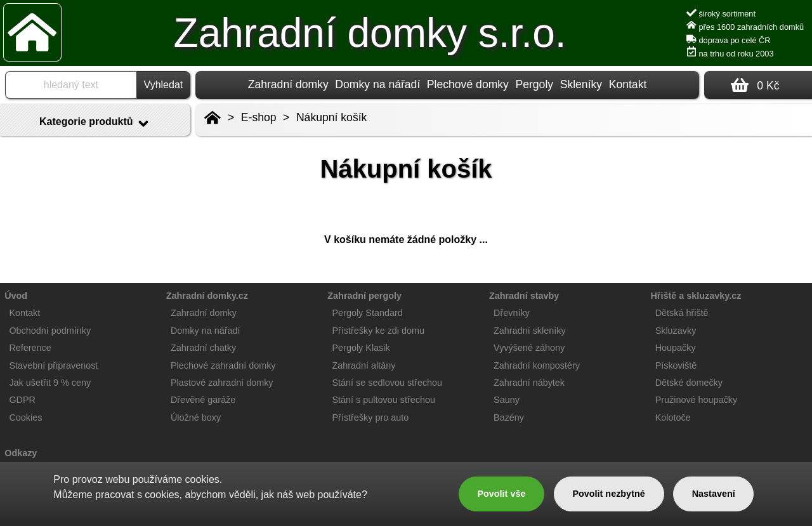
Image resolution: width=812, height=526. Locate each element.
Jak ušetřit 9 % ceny (50, 383)
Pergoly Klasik (361, 348)
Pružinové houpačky (697, 400)
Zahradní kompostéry (537, 365)
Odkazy (21, 453)
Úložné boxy (196, 418)
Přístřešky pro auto (371, 418)
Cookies (25, 418)
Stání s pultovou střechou (384, 400)
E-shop (259, 117)
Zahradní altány (364, 365)
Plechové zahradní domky (223, 365)
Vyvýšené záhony (529, 348)
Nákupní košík (331, 117)
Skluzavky (676, 331)
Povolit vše (501, 494)
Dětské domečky (689, 383)
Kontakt (628, 84)
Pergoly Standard (368, 313)
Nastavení (714, 494)
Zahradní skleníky (530, 331)
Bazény (509, 418)
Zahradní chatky (203, 348)
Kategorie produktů (95, 124)
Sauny (507, 400)
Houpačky (676, 348)
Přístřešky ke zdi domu (379, 331)
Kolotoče (673, 418)
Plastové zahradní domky (222, 383)
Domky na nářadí (377, 84)
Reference (30, 348)
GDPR (22, 400)
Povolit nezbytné (608, 494)
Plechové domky (468, 84)
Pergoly (534, 84)
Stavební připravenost (53, 365)
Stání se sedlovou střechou (388, 383)
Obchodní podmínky (50, 331)
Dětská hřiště (682, 313)
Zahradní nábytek (529, 383)
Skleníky (581, 84)
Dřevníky (512, 313)
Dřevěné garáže (203, 400)
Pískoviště (676, 365)
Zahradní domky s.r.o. (370, 33)
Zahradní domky (288, 84)
